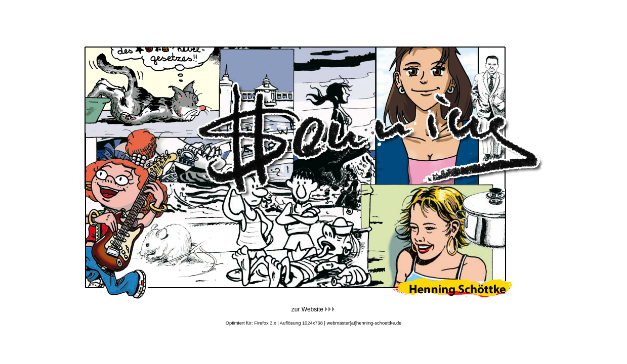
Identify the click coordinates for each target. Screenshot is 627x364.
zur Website (313, 309)
